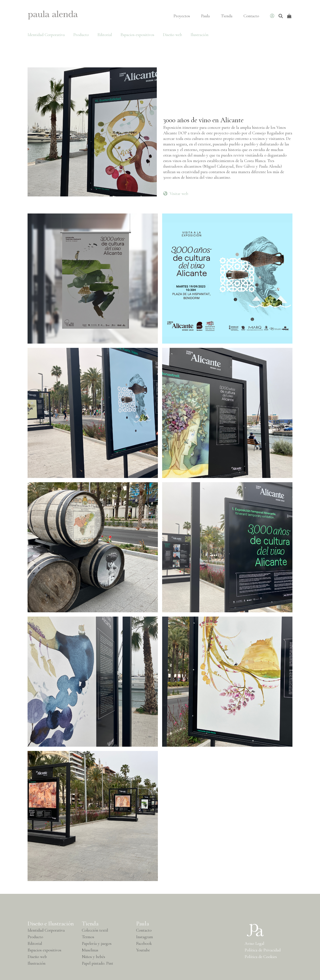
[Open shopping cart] (290, 16)
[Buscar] (281, 16)
